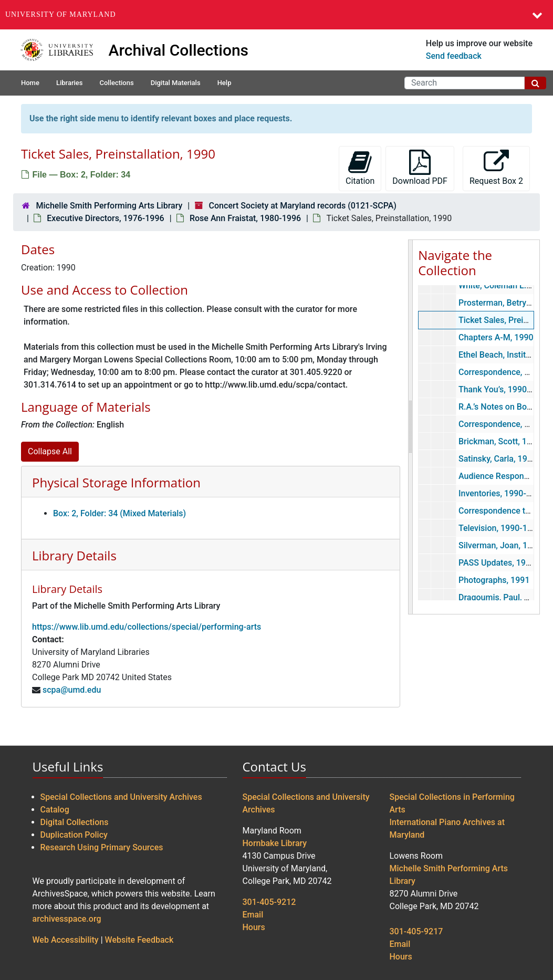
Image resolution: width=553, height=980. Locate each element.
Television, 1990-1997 (500, 528)
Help (225, 83)
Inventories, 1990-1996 (502, 493)
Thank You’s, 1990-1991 (504, 389)
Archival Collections (179, 50)
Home (30, 83)
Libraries (70, 83)
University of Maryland (61, 14)
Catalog (55, 810)
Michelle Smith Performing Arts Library (109, 206)
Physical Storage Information (116, 482)
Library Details (74, 555)
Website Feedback (139, 940)
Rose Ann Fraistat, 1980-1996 (245, 218)
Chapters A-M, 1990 (496, 337)
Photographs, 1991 (494, 580)
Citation (360, 168)
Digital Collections (75, 822)
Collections (116, 83)
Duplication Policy (74, 835)
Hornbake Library (275, 843)
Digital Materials (176, 83)
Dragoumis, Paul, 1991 (501, 597)
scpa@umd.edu (72, 690)
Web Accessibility (66, 940)
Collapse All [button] (50, 451)
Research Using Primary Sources (102, 847)
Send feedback (454, 56)
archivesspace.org (67, 919)
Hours (254, 927)
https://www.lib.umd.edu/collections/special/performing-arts (147, 627)
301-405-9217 (416, 931)
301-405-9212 (269, 902)
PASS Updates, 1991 (497, 563)
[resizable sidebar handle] (411, 427)
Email (253, 915)
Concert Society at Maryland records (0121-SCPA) (303, 206)
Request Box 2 (496, 168)
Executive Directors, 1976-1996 (105, 218)
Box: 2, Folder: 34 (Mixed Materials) (119, 513)
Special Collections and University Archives (121, 797)
